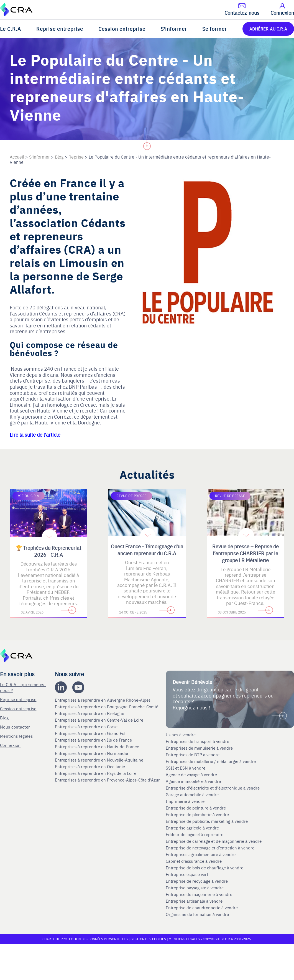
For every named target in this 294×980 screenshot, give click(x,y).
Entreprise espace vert (187, 874)
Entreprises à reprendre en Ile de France (94, 740)
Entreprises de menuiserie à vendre (200, 748)
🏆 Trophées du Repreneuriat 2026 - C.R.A (48, 551)
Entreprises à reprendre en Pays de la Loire (96, 773)
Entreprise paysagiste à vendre (195, 888)
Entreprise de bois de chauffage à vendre (204, 868)
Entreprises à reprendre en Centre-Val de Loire (100, 720)
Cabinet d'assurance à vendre (194, 861)
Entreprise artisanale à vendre (194, 901)
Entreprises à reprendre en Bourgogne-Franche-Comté (107, 707)
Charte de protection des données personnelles (85, 939)
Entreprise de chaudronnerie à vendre (202, 908)
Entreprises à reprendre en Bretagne (90, 713)
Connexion (10, 745)
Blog (4, 718)
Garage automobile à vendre (193, 795)
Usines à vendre (181, 735)
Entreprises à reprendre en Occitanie (90, 767)
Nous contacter (15, 727)
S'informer (174, 29)
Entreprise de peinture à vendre (196, 808)
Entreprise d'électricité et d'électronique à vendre (213, 788)
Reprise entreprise (60, 29)
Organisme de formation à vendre (197, 914)
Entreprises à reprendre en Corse (87, 727)
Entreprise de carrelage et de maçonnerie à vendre (214, 841)
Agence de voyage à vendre (192, 775)
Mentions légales (16, 736)
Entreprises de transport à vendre (197, 741)
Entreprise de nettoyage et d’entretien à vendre (210, 848)
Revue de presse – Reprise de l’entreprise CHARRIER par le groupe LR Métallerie (246, 553)
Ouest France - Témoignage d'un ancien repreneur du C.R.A (147, 550)
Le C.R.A (11, 29)
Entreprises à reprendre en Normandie (92, 753)
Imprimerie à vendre (186, 801)
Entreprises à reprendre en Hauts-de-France (98, 747)
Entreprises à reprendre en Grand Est (91, 733)
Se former (215, 29)
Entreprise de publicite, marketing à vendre (207, 821)
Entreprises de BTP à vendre (193, 755)
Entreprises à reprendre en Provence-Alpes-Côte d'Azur (108, 780)
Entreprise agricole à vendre (192, 828)
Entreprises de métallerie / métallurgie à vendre (211, 761)
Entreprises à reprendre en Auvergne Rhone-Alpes (103, 700)
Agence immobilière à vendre (194, 781)
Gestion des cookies (149, 939)
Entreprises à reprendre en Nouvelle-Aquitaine (100, 760)
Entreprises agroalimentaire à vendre (201, 854)
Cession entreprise (122, 29)
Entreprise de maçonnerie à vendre (199, 894)
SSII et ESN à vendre (186, 768)
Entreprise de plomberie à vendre (197, 814)
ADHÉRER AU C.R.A (268, 29)
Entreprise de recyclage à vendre (197, 881)
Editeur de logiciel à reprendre (195, 834)
